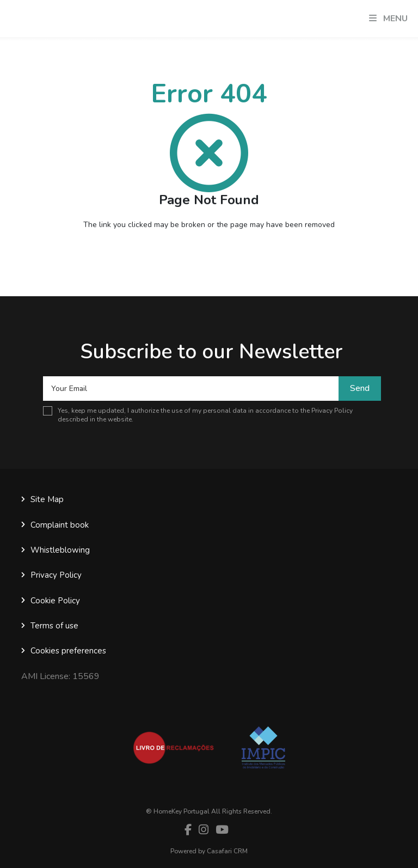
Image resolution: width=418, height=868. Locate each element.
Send (360, 388)
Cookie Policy (55, 601)
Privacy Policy (332, 411)
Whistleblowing (60, 550)
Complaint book (60, 525)
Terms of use (54, 626)
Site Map (47, 499)
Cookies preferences (68, 651)
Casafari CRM (227, 851)
